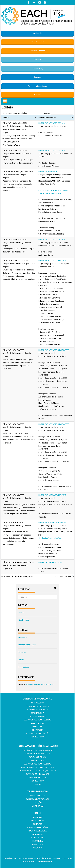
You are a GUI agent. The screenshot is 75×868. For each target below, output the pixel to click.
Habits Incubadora (38, 831)
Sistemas (37, 77)
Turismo (37, 784)
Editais (21, 660)
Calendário (38, 817)
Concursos (23, 637)
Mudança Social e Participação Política (38, 771)
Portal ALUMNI (38, 838)
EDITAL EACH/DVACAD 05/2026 (51, 150)
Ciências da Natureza (38, 710)
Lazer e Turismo (37, 723)
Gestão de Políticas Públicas (37, 720)
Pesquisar (57, 113)
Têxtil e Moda (38, 737)
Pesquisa (38, 59)
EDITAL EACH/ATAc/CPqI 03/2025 (52, 495)
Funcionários (23, 667)
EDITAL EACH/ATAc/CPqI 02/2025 (52, 522)
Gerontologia (37, 713)
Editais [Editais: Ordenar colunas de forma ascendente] (6, 118)
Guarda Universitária (38, 827)
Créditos (37, 848)
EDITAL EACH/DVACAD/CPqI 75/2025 (54, 350)
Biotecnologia (37, 703)
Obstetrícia (37, 730)
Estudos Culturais (38, 757)
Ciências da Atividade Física (37, 754)
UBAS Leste (37, 844)
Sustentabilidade (38, 777)
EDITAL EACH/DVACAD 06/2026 (51, 123)
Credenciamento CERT (27, 645)
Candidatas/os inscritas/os (50, 538)
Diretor (21, 612)
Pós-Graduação (37, 42)
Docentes (22, 652)
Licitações (37, 803)
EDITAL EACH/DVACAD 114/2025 (52, 260)
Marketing (37, 727)
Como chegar (38, 821)
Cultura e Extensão (37, 51)
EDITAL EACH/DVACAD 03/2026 (51, 239)
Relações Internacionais (38, 86)
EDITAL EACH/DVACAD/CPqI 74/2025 (54, 424)
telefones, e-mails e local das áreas (40, 684)
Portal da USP (37, 806)
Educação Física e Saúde (37, 706)
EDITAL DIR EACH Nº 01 (48, 172)
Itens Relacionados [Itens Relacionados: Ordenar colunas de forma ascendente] (47, 118)
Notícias (38, 95)
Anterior (60, 576)
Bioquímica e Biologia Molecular (38, 750)
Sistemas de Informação (38, 733)
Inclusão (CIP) (37, 69)
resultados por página (14, 113)
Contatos (38, 824)
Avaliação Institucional (37, 799)
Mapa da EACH (38, 834)
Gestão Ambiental (38, 716)
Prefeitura (38, 841)
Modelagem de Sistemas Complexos (37, 767)
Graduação (37, 33)
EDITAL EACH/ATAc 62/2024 (50, 562)
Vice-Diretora (23, 620)
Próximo (68, 576)
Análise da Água (38, 796)
